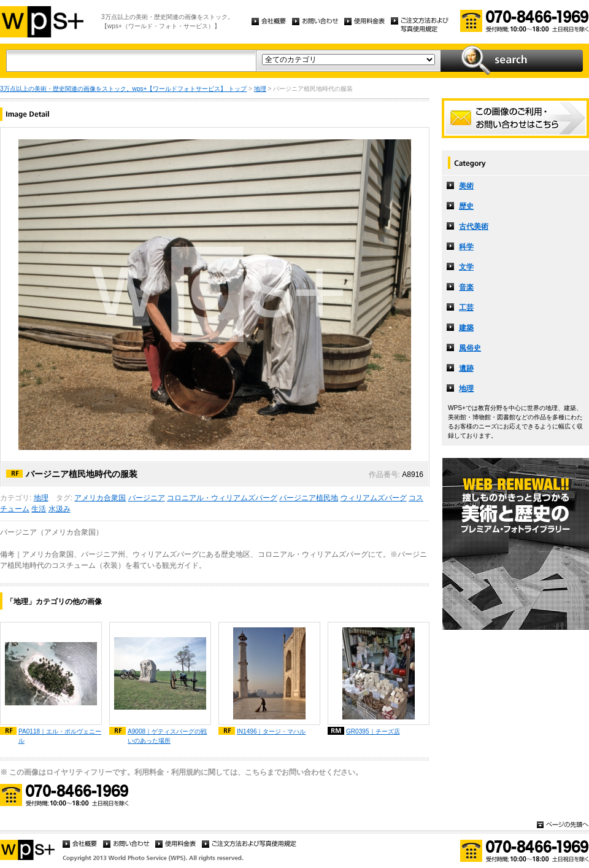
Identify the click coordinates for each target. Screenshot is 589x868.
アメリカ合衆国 (100, 498)
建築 (466, 328)
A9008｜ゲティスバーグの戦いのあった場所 (167, 736)
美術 (466, 186)
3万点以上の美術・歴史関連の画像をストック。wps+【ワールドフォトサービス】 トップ (123, 89)
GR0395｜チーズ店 (373, 731)
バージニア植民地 (309, 498)
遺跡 (466, 368)
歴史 (466, 206)
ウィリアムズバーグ (374, 498)
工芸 (466, 308)
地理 (260, 89)
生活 (39, 509)
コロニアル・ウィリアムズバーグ (222, 498)
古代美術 (474, 227)
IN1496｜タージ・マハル (271, 731)
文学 (466, 267)
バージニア (147, 498)
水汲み (60, 509)
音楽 (466, 287)
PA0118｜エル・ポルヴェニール (60, 736)
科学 (466, 247)
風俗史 (470, 348)
